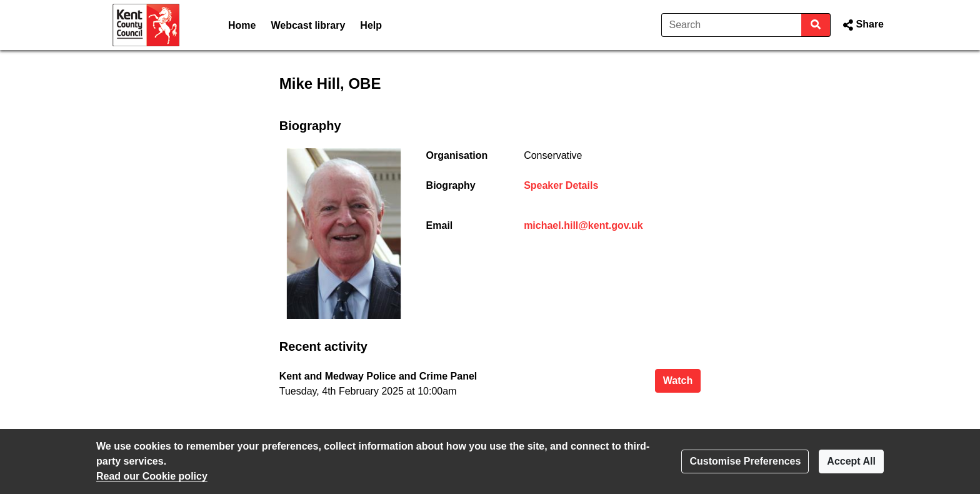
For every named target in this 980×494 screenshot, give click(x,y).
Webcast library (308, 25)
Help (371, 25)
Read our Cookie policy (152, 476)
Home (242, 25)
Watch (682, 379)
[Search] (732, 25)
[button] (862, 25)
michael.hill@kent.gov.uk (583, 225)
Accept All (851, 461)
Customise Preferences (745, 461)
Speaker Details (561, 185)
